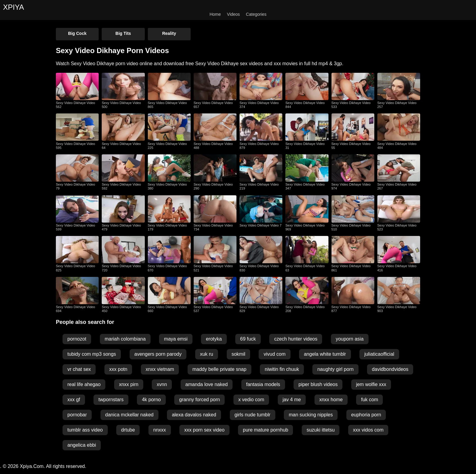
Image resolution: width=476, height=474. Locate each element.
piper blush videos (318, 384)
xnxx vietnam (160, 369)
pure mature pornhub (265, 430)
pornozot (77, 339)
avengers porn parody (158, 354)
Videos (234, 14)
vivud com (274, 354)
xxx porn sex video (204, 430)
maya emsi (176, 339)
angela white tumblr (325, 354)
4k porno (151, 400)
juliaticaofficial (379, 354)
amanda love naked (207, 384)
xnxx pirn (129, 384)
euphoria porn (366, 415)
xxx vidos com (368, 430)
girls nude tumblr (253, 415)
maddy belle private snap (219, 369)
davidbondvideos (390, 369)
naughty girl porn (335, 369)
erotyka (214, 339)
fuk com (369, 400)
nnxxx (160, 430)
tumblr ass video (85, 430)
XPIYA (14, 7)
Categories (256, 14)
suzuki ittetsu (321, 430)
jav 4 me (292, 400)
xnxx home (331, 400)
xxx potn (118, 369)
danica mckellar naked (129, 415)
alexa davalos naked (194, 415)
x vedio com (251, 400)
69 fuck (248, 339)
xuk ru (207, 354)
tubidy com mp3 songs (92, 354)
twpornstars (111, 400)
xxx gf (74, 400)
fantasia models (263, 384)
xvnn (162, 384)
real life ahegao (84, 384)
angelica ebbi (82, 445)
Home (215, 14)
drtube (128, 430)
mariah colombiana (125, 339)
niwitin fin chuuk (282, 369)
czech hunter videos (296, 339)
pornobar (77, 415)
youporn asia (350, 339)
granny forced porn (199, 400)
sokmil (238, 354)
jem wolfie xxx (371, 384)
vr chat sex (79, 369)
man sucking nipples (311, 415)
